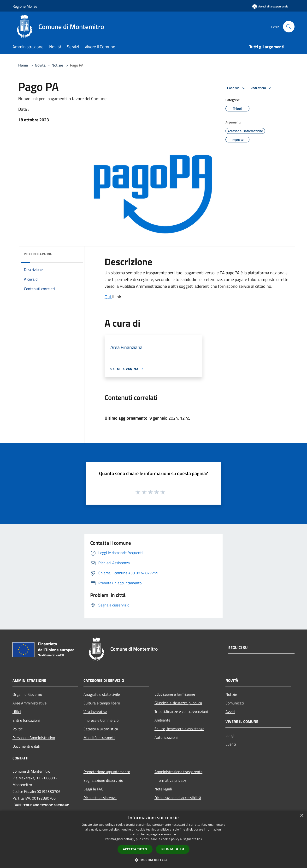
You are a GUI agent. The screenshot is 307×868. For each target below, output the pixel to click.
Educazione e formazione (175, 694)
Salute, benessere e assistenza (179, 729)
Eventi (231, 744)
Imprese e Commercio (101, 720)
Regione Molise (25, 6)
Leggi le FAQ (94, 789)
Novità (40, 65)
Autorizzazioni (166, 737)
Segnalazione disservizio (103, 780)
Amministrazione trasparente (178, 772)
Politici (18, 729)
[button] (153, 860)
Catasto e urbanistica (101, 729)
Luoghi (231, 735)
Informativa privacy (170, 780)
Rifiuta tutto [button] (173, 849)
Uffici (17, 712)
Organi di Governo (27, 694)
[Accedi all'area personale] (270, 6)
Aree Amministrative (30, 703)
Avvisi (230, 712)
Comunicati (235, 703)
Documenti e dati (26, 746)
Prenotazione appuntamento (107, 772)
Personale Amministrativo (34, 738)
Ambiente (162, 720)
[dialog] (153, 839)
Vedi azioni (261, 88)
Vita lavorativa (95, 712)
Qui (108, 297)
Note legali (163, 789)
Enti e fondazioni (26, 720)
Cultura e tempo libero (102, 703)
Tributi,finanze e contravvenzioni (181, 711)
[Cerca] (289, 27)
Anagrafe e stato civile (102, 694)
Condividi (237, 88)
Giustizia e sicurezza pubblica (178, 703)
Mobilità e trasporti (99, 738)
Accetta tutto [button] (135, 849)
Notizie (57, 65)
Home (23, 65)
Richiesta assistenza (100, 798)
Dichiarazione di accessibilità (178, 798)
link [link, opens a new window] (200, 839)
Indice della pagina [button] (38, 254)
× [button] (302, 816)
